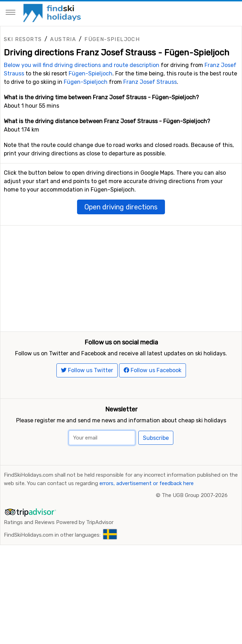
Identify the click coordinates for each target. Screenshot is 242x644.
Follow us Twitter (87, 393)
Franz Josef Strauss (150, 82)
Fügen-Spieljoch (112, 39)
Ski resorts (23, 39)
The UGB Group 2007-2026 (195, 518)
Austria (63, 39)
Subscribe (156, 461)
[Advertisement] (121, 275)
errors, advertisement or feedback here (147, 506)
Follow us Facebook (153, 393)
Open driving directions (121, 207)
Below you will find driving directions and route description (82, 65)
